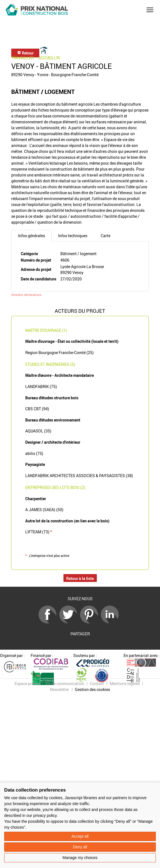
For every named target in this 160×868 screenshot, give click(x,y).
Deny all (80, 847)
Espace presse (27, 684)
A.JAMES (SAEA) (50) (44, 510)
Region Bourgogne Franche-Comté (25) (60, 353)
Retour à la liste (80, 578)
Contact (97, 684)
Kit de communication (65, 684)
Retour (25, 53)
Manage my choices (80, 858)
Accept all (80, 836)
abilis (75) (34, 453)
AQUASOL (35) (38, 431)
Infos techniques (73, 236)
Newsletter (60, 689)
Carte (106, 236)
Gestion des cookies (92, 689)
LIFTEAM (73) (39, 532)
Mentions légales (125, 684)
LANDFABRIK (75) (41, 387)
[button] (150, 10)
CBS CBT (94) (37, 409)
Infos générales (31, 236)
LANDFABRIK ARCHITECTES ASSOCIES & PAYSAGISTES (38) (79, 476)
